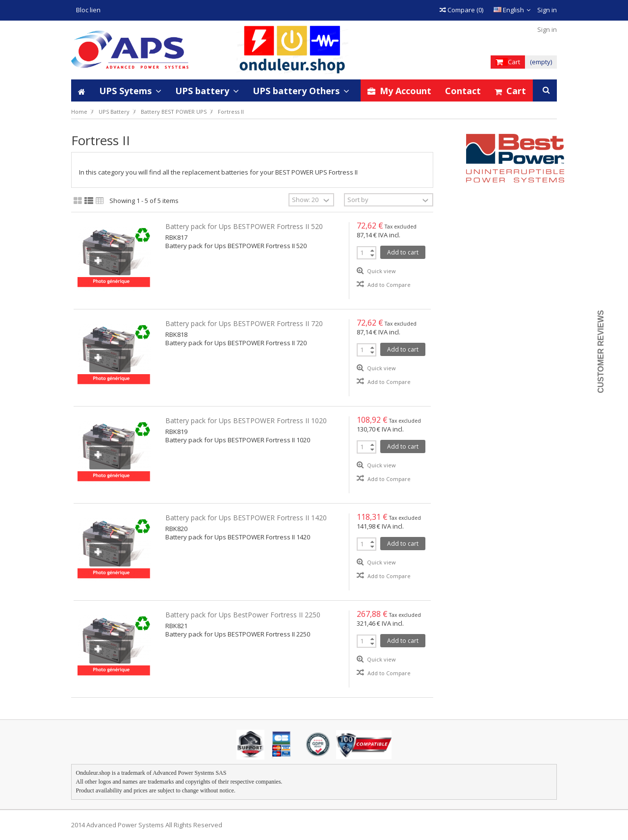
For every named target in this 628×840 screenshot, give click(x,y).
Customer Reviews (601, 352)
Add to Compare (389, 285)
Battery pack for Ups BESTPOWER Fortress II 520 (244, 226)
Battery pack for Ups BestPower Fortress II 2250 (243, 615)
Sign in (546, 10)
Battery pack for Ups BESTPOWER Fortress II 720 (244, 323)
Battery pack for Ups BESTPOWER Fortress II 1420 (246, 518)
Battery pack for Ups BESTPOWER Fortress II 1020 (246, 420)
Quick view (381, 271)
